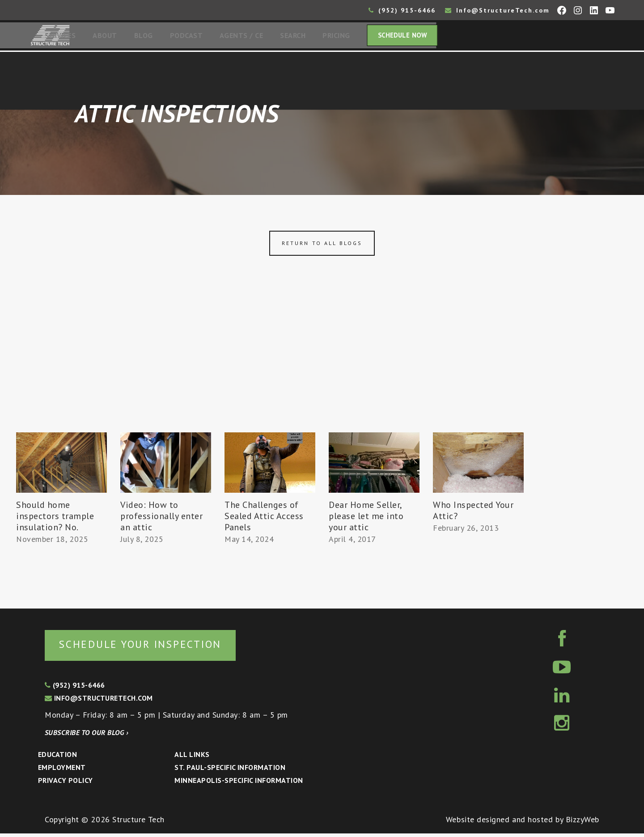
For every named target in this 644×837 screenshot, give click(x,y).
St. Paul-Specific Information (230, 771)
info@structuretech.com (99, 702)
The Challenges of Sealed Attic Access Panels (264, 519)
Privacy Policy (66, 784)
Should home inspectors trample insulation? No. (55, 519)
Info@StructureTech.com (497, 10)
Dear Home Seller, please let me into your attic (366, 519)
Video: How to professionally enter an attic (162, 519)
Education (57, 758)
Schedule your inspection (150, 647)
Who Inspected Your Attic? (473, 513)
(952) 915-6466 (402, 10)
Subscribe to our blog (87, 736)
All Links (192, 758)
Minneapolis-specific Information (239, 784)
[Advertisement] (322, 368)
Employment (62, 771)
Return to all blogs (322, 246)
